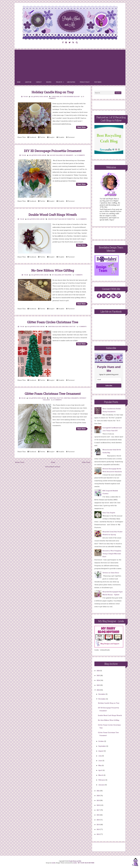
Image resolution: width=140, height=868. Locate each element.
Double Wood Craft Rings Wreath (53, 215)
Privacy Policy (85, 82)
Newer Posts (20, 462)
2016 (98, 815)
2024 (98, 680)
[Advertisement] (70, 64)
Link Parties (71, 82)
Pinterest (70, 137)
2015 (98, 820)
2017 (98, 810)
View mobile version (53, 467)
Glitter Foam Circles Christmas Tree (53, 322)
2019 (98, 800)
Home (19, 82)
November (102, 699)
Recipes (49, 82)
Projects (59, 82)
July (100, 756)
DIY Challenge (57, 275)
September (102, 746)
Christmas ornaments (71, 398)
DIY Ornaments (68, 155)
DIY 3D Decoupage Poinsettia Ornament (53, 151)
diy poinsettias (70, 219)
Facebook (32, 137)
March (101, 775)
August (101, 751)
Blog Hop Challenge (56, 155)
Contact (39, 82)
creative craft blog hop (56, 219)
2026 (98, 671)
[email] (109, 379)
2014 (98, 824)
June (100, 761)
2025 (98, 675)
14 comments (82, 219)
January (102, 785)
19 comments (81, 155)
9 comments (83, 326)
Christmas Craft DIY (68, 326)
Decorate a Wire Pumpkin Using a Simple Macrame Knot (112, 554)
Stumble (60, 137)
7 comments (79, 275)
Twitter (42, 137)
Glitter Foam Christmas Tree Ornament (53, 394)
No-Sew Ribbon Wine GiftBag (53, 270)
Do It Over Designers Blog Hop (70, 96)
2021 (98, 791)
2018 (98, 805)
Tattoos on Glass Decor (111, 573)
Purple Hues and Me (75, 861)
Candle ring (55, 96)
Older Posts (86, 462)
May (100, 765)
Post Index (98, 82)
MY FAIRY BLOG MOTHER (86, 863)
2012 (98, 834)
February (102, 780)
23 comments (57, 400)
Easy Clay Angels (109, 513)
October (101, 741)
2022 (98, 690)
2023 (98, 685)
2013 (98, 829)
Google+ (51, 137)
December (102, 694)
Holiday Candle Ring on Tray (53, 92)
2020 (98, 796)
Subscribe (109, 386)
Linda (53, 863)
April (101, 770)
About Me (28, 82)
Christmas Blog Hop (54, 326)
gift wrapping (67, 275)
